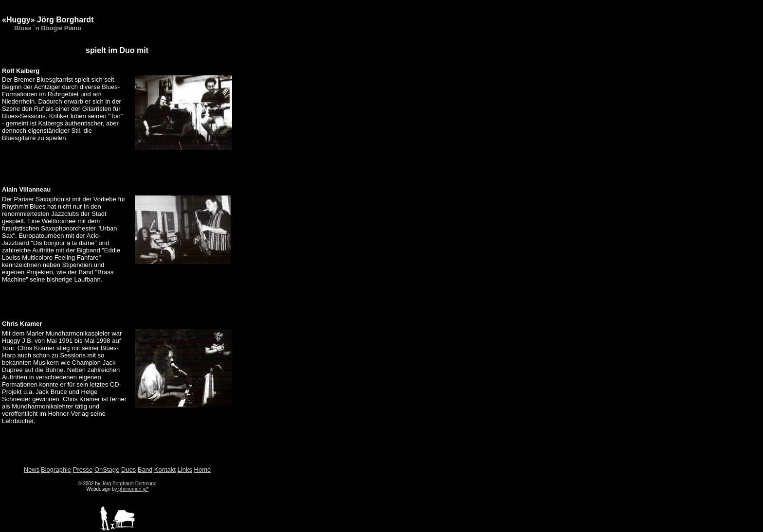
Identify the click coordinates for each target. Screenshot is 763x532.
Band (145, 470)
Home (203, 470)
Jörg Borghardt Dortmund (128, 484)
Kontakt (165, 470)
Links (185, 470)
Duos (128, 470)
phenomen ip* (133, 489)
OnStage (107, 470)
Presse (83, 470)
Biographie (56, 470)
